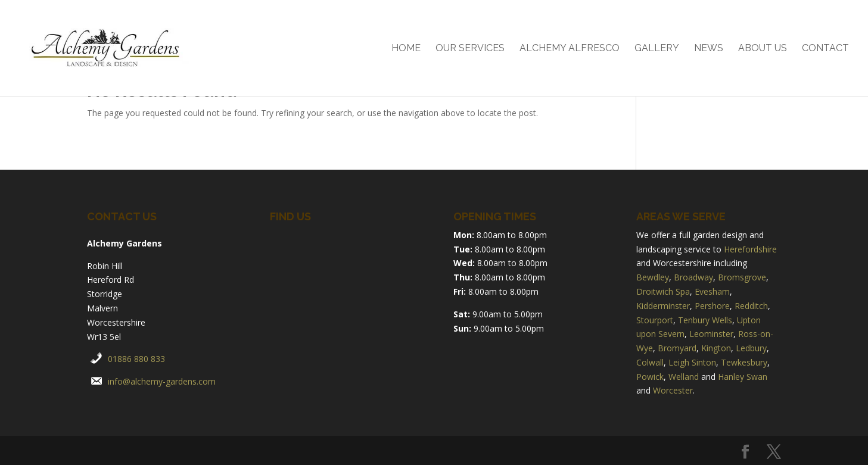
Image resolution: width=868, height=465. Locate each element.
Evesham (712, 291)
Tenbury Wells (705, 320)
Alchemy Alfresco (570, 49)
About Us (763, 49)
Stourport (655, 320)
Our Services (470, 49)
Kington (716, 348)
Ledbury (751, 348)
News (709, 49)
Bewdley (653, 277)
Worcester (673, 390)
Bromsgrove (742, 277)
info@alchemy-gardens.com (162, 381)
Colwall (650, 362)
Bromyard (677, 348)
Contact (825, 49)
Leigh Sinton (692, 362)
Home (406, 49)
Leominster (711, 334)
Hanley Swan (743, 377)
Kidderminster (663, 306)
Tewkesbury (744, 362)
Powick (650, 377)
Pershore (712, 306)
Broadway (693, 277)
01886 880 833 (136, 359)
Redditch (751, 306)
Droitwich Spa (663, 291)
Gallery (657, 49)
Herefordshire (750, 249)
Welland (684, 377)
